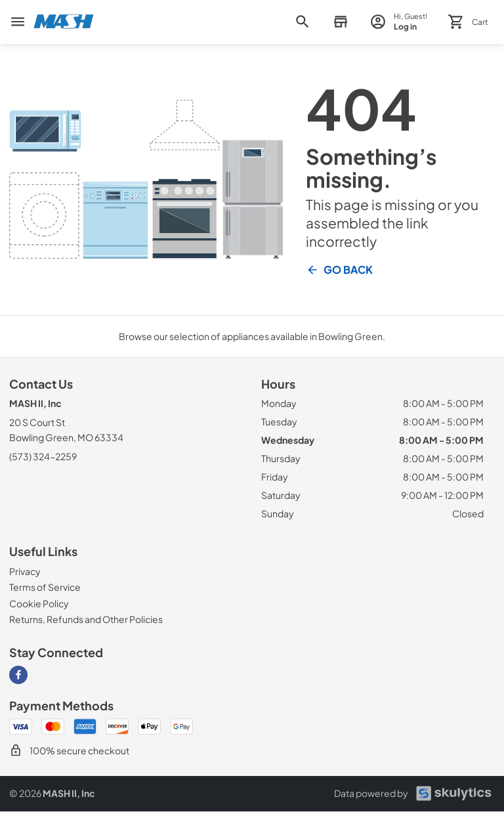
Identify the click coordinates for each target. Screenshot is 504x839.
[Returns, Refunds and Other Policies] (86, 619)
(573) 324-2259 (43, 456)
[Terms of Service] (45, 587)
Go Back (339, 270)
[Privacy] (25, 571)
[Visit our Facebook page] (18, 675)
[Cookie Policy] (39, 603)
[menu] (18, 22)
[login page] (399, 22)
